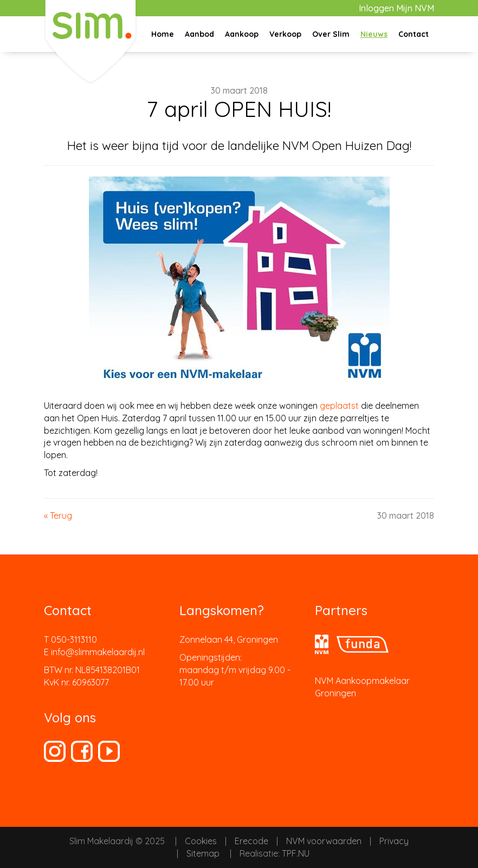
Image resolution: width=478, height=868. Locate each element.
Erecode (251, 841)
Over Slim (331, 34)
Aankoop (242, 34)
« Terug (58, 515)
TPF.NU (296, 853)
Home (163, 34)
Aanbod (199, 34)
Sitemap (203, 853)
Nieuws (374, 34)
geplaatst (339, 406)
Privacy (394, 841)
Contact (414, 34)
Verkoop (285, 34)
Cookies (201, 841)
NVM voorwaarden (324, 841)
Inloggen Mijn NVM (396, 8)
